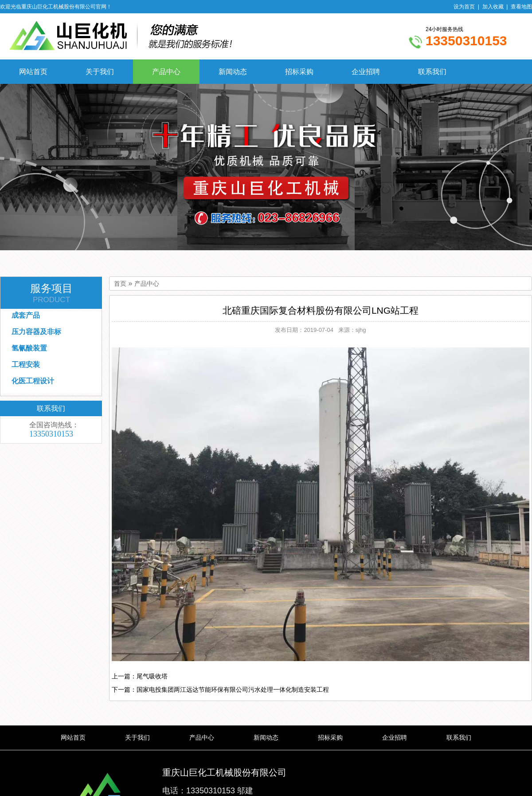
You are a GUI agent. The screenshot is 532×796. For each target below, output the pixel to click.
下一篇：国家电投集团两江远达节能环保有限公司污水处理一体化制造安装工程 (220, 690)
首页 (120, 284)
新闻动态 (233, 72)
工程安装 (26, 365)
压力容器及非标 (36, 332)
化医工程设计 (33, 381)
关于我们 (100, 72)
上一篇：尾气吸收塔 (140, 676)
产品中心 (166, 72)
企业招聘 (366, 72)
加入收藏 (493, 7)
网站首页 (33, 72)
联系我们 (432, 72)
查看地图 (521, 7)
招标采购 (299, 72)
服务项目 (51, 293)
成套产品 (26, 315)
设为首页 (464, 7)
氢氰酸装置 (29, 348)
